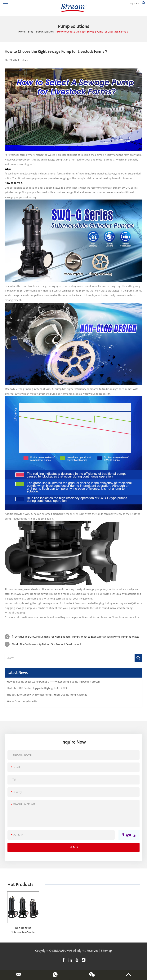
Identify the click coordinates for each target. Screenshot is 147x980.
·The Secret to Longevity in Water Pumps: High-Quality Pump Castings (47, 695)
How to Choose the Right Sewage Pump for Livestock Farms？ (93, 32)
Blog (31, 32)
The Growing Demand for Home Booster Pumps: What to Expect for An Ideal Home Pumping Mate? (82, 637)
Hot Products (20, 885)
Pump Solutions (45, 32)
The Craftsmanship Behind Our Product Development (50, 644)
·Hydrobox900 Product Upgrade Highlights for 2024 (37, 688)
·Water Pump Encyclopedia (22, 701)
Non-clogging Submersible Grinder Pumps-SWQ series (23, 933)
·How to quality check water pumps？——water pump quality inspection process (53, 682)
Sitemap (106, 951)
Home (22, 32)
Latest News (18, 673)
